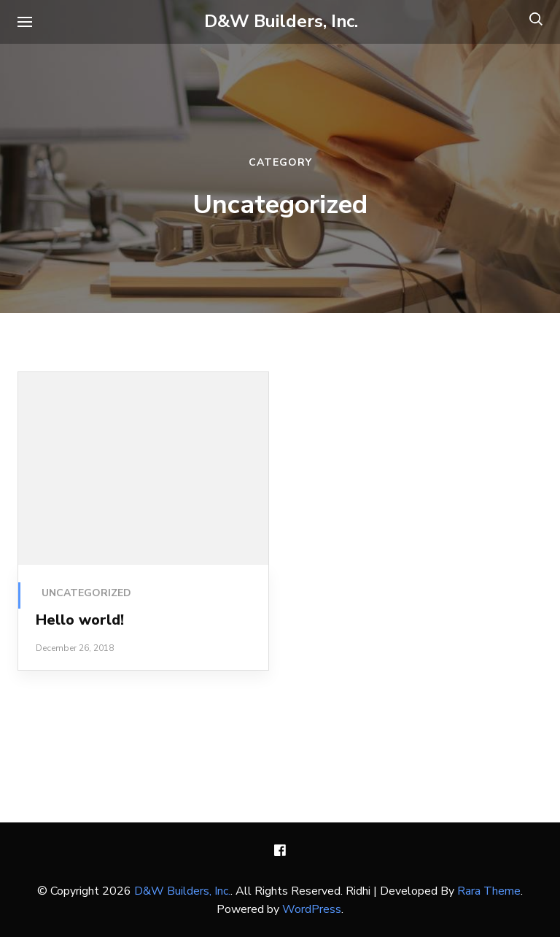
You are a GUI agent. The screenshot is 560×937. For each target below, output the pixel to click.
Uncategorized (86, 593)
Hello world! (80, 620)
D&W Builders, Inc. (281, 21)
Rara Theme (489, 891)
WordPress (312, 909)
